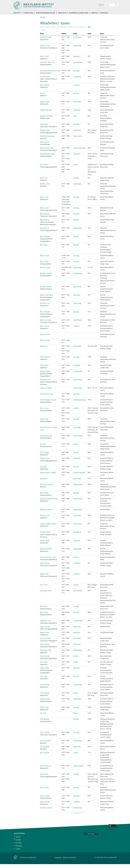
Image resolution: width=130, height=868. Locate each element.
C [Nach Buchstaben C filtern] (44, 31)
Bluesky (18, 841)
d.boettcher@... (78, 324)
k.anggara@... (77, 134)
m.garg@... (76, 778)
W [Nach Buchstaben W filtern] (81, 31)
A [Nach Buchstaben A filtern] (40, 31)
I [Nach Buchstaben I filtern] (56, 31)
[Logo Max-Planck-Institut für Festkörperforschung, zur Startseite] (47, 5)
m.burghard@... (78, 375)
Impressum (58, 861)
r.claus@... (76, 471)
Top (114, 830)
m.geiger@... (77, 806)
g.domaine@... (78, 553)
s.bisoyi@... (77, 265)
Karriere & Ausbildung (79, 13)
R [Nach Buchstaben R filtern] (71, 31)
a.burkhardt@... (78, 383)
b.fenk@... (76, 660)
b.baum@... (77, 218)
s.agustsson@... (78, 66)
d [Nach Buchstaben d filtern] (47, 31)
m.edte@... (76, 610)
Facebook (19, 850)
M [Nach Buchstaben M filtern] (62, 31)
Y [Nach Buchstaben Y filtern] (85, 31)
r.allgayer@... (77, 114)
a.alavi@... (76, 97)
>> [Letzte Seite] (84, 817)
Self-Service (91, 838)
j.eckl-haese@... (78, 594)
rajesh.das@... (77, 482)
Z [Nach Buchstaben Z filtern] (87, 31)
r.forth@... (76, 697)
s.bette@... (76, 240)
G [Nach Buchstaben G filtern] (52, 31)
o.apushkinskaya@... (80, 152)
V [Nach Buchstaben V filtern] (78, 31)
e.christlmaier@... (78, 440)
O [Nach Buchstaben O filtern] (66, 31)
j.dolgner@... (77, 544)
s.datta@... (76, 497)
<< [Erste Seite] (72, 817)
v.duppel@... (77, 578)
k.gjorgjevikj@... (78, 811)
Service (94, 13)
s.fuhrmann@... (78, 745)
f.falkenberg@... (78, 654)
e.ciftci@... (76, 456)
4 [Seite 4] (80, 817)
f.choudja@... (77, 431)
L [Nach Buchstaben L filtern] (60, 31)
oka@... (75, 120)
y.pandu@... (77, 74)
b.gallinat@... (77, 750)
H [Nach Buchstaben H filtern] (54, 31)
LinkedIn (18, 844)
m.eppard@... (77, 630)
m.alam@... (77, 89)
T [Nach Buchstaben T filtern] (74, 31)
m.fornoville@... (78, 689)
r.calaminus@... (78, 392)
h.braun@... (77, 330)
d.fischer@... (77, 672)
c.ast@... (76, 168)
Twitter (18, 853)
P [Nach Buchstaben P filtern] (69, 31)
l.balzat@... (77, 201)
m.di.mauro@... (78, 528)
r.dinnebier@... (77, 536)
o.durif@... (76, 589)
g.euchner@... (77, 642)
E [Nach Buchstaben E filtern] (49, 31)
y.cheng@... (77, 423)
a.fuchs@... (77, 736)
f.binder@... (77, 259)
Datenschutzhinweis (69, 861)
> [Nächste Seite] (82, 817)
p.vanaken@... (77, 80)
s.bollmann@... (78, 290)
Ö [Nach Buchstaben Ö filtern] (68, 31)
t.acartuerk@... (78, 49)
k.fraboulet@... (78, 703)
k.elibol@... (76, 616)
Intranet (104, 13)
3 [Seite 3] (79, 817)
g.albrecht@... (77, 105)
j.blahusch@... (77, 271)
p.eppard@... (77, 636)
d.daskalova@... (78, 488)
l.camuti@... (77, 398)
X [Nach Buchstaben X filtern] (83, 31)
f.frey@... (76, 717)
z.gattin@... (77, 791)
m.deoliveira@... (78, 502)
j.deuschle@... (77, 519)
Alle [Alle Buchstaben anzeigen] (89, 31)
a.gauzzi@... (77, 800)
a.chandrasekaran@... (80, 404)
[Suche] (116, 5)
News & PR (62, 13)
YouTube (19, 847)
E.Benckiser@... (78, 232)
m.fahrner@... (77, 648)
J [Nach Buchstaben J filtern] (57, 31)
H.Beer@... (76, 224)
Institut (17, 13)
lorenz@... (76, 561)
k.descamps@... (78, 513)
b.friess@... (76, 723)
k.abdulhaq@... (78, 41)
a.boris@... (76, 316)
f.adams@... (77, 60)
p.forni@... (76, 680)
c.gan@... (76, 756)
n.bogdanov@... (78, 277)
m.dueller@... (77, 567)
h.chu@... (76, 448)
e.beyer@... (76, 249)
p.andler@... (77, 128)
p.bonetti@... (77, 299)
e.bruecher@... (77, 350)
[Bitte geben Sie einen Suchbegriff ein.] (109, 5)
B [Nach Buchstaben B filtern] (42, 31)
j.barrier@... (77, 212)
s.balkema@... (77, 188)
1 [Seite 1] (75, 817)
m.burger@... (77, 369)
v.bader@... (76, 182)
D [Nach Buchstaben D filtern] (46, 31)
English (102, 5)
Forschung (28, 13)
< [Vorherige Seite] (74, 817)
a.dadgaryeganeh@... (80, 476)
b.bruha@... (77, 361)
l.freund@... (77, 711)
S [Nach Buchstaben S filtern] (73, 31)
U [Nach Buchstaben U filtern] (76, 31)
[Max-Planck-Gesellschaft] (17, 861)
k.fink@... (76, 666)
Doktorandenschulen (46, 13)
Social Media (19, 837)
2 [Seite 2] (77, 817)
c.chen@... (76, 412)
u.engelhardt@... (78, 625)
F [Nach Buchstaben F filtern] (51, 31)
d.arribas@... (77, 158)
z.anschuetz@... (78, 140)
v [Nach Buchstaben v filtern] (80, 31)
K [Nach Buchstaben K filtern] (59, 31)
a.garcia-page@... (79, 770)
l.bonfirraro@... (78, 307)
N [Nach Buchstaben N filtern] (64, 31)
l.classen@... (77, 462)
